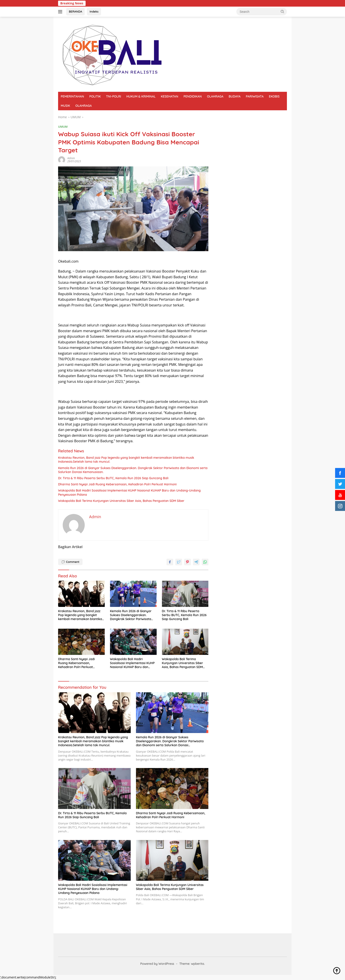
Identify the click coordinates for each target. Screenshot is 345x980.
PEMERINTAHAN (72, 96)
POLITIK (95, 96)
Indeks (94, 11)
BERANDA (75, 11)
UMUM (63, 127)
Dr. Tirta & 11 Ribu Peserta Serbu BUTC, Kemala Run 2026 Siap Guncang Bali (113, 478)
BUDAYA (235, 96)
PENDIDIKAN (193, 96)
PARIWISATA (255, 96)
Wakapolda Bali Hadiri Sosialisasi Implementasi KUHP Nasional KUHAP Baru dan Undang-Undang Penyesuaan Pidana (129, 492)
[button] (283, 11)
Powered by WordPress (157, 964)
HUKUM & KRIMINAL (141, 96)
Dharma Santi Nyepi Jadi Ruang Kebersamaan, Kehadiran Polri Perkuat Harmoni (117, 484)
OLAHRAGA (215, 96)
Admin (71, 158)
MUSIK (65, 106)
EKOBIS (274, 96)
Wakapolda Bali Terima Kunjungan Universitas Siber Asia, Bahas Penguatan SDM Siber (121, 501)
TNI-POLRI (114, 96)
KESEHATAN (170, 96)
